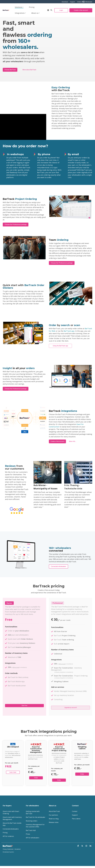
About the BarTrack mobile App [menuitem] (12, 824)
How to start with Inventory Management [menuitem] (12, 818)
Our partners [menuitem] (53, 815)
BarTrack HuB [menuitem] (31, 830)
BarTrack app (69, 331)
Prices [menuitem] (28, 834)
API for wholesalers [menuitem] (33, 838)
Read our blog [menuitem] (54, 819)
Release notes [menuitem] (54, 822)
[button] (78, 846)
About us (36, 13)
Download (65, 2)
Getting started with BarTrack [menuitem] (33, 812)
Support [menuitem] (75, 815)
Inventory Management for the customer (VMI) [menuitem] (35, 826)
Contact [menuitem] (75, 811)
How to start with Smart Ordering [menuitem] (11, 812)
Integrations (20, 13)
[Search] (51, 10)
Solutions (19, 7)
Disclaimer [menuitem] (18, 849)
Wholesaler (89, 2)
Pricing (32, 7)
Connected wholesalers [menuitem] (11, 829)
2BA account (16, 667)
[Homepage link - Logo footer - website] (8, 846)
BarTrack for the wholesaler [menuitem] (36, 817)
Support (72, 2)
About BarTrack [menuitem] (54, 811)
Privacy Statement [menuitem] (8, 849)
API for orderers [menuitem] (8, 836)
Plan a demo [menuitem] (76, 819)
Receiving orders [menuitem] (32, 821)
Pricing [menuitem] (5, 833)
